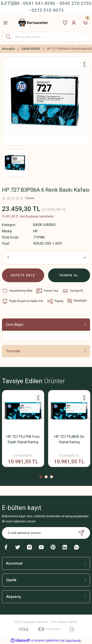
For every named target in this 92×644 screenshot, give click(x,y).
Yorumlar (13, 351)
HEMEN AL (69, 275)
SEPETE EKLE (23, 275)
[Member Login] (74, 23)
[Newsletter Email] (46, 533)
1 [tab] (41, 477)
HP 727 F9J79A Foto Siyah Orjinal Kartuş (23, 439)
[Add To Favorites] (17, 291)
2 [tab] (46, 477)
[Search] (46, 37)
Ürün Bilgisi (15, 325)
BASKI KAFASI (45, 225)
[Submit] (81, 533)
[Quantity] (46, 258)
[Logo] (33, 23)
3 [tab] (52, 477)
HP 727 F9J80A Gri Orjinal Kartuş (69, 439)
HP (35, 231)
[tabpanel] (23, 430)
